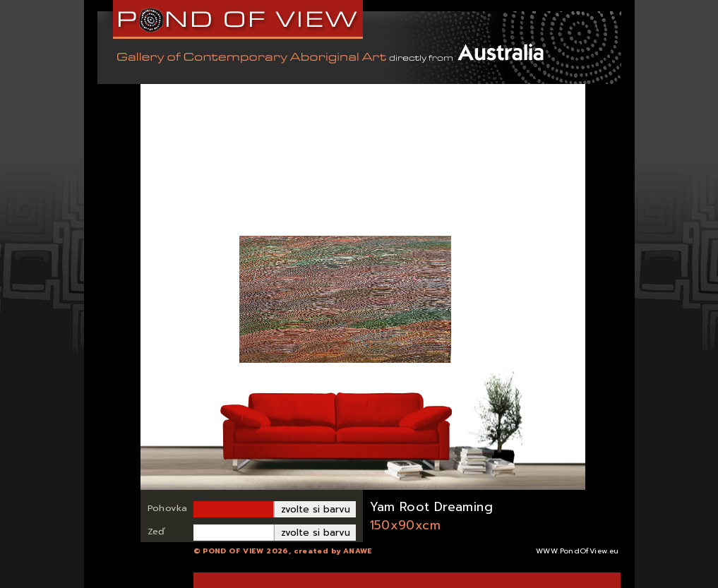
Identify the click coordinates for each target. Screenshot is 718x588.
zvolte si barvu (316, 509)
